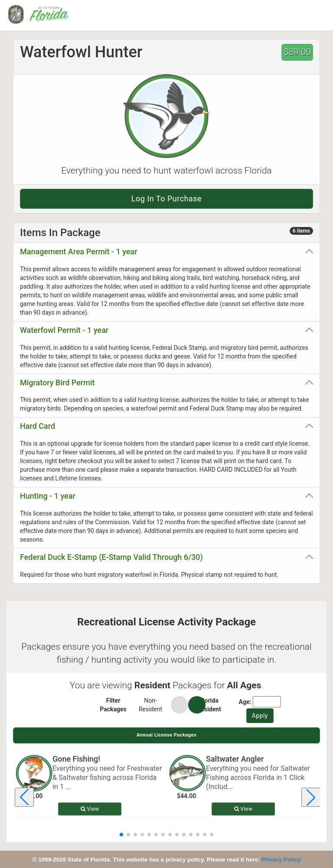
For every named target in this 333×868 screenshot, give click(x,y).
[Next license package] (311, 797)
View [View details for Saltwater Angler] (243, 809)
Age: (245, 702)
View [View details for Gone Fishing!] (90, 809)
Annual (166, 735)
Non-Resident (150, 705)
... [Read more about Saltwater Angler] (230, 787)
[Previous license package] (24, 797)
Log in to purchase (166, 199)
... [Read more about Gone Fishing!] (68, 787)
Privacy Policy (281, 860)
